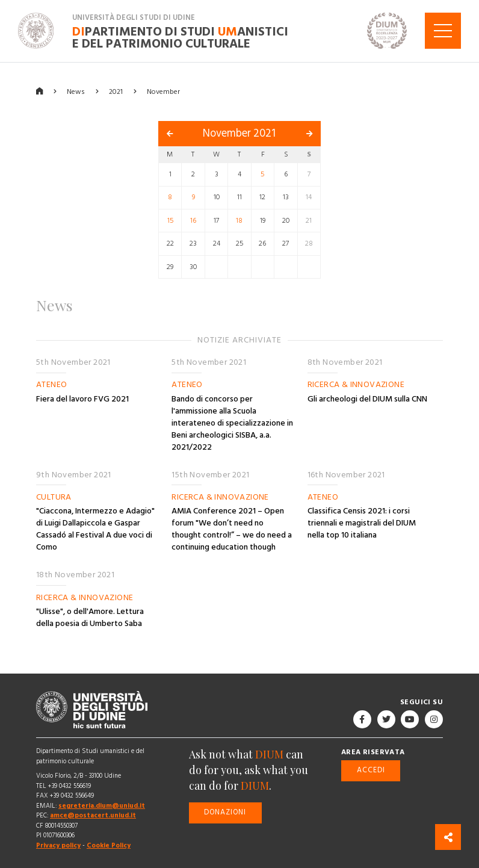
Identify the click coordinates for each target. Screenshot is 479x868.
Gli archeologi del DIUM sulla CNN (367, 399)
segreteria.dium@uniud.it (102, 806)
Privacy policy (58, 845)
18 (239, 221)
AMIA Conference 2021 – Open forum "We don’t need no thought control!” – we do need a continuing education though (232, 529)
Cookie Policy (109, 845)
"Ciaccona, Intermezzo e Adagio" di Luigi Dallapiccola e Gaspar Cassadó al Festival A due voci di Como (95, 529)
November (163, 91)
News (76, 91)
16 (193, 221)
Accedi (371, 770)
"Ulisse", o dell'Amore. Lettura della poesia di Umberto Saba (90, 618)
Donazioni (225, 812)
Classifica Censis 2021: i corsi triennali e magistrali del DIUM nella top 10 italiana (362, 523)
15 (170, 221)
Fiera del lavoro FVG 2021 (82, 399)
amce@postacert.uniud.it (93, 815)
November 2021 (239, 133)
